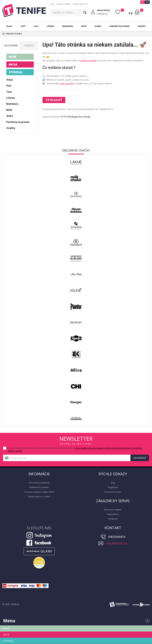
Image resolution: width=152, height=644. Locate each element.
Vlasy (9, 26)
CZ (147, 2)
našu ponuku (67, 83)
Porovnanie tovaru (113, 492)
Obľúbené (113, 519)
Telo (36, 26)
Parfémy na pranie (120, 26)
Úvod (52, 4)
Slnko (98, 26)
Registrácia (113, 487)
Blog (113, 483)
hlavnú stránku (89, 61)
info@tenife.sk (117, 543)
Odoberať (140, 458)
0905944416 (117, 537)
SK (143, 2)
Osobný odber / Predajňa (83, 4)
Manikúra (68, 26)
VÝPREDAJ (15, 72)
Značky (142, 26)
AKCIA (13, 64)
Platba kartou (113, 514)
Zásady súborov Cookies (39, 496)
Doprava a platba (64, 4)
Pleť (23, 26)
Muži (84, 26)
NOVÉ (12, 57)
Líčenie (50, 26)
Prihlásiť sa (102, 14)
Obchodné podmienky (39, 483)
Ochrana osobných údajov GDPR (39, 492)
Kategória (11, 46)
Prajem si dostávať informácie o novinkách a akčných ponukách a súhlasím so (75, 450)
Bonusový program (113, 510)
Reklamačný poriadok (39, 487)
